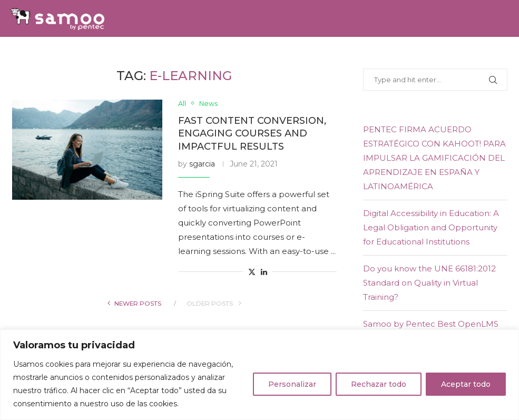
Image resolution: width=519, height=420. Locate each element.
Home (28, 55)
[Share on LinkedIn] (264, 272)
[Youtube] (505, 55)
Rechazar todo (379, 384)
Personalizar (292, 384)
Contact (427, 55)
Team (163, 55)
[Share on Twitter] (252, 272)
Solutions (72, 55)
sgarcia (202, 164)
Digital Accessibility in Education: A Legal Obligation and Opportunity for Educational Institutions (431, 227)
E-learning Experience (316, 55)
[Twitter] (482, 55)
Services (124, 55)
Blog (388, 55)
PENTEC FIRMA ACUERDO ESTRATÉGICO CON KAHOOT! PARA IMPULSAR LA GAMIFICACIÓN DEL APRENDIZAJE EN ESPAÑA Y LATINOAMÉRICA (434, 158)
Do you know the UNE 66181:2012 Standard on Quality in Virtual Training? (429, 283)
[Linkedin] (494, 55)
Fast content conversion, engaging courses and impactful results (252, 134)
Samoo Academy (219, 55)
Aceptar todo (466, 384)
